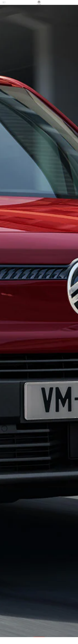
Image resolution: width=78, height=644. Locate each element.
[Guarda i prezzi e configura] (55, 641)
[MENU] (4, 2)
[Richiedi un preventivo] (70, 641)
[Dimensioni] (37, 641)
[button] (39, 324)
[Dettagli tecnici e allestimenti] (23, 641)
